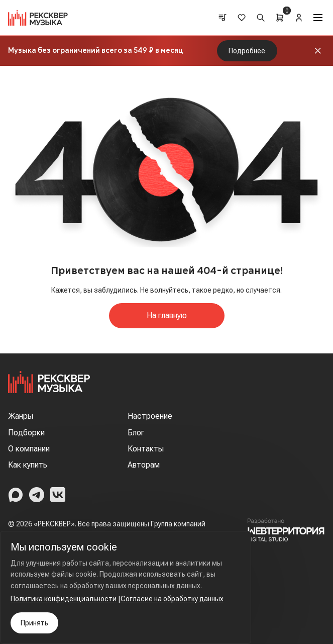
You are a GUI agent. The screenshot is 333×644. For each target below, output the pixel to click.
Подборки (26, 433)
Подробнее (247, 51)
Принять (34, 623)
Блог (136, 433)
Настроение (150, 416)
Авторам (144, 465)
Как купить (28, 465)
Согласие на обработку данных (172, 599)
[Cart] (280, 18)
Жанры (21, 416)
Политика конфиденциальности (64, 599)
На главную (167, 315)
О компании (29, 449)
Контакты (146, 449)
